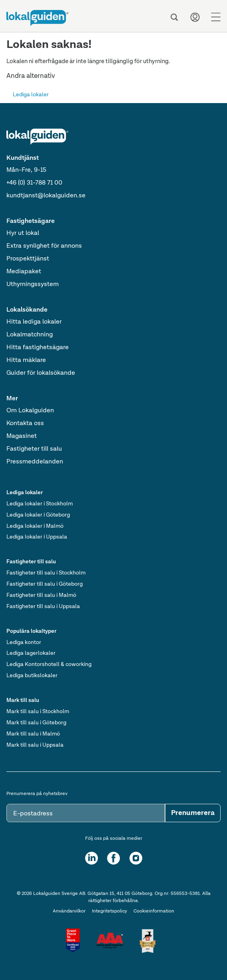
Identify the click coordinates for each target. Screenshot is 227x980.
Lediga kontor (24, 642)
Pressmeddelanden (35, 462)
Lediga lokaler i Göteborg (38, 515)
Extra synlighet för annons (44, 246)
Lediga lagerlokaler (31, 653)
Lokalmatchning (30, 335)
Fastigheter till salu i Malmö (41, 595)
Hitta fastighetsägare (38, 348)
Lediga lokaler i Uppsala (37, 537)
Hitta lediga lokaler (34, 322)
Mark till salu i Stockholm (38, 712)
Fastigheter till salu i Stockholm (46, 573)
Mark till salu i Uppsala (35, 745)
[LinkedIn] (92, 858)
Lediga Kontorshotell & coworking (49, 664)
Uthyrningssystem (33, 284)
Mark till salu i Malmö (33, 734)
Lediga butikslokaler (32, 676)
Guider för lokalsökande (41, 373)
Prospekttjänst (28, 259)
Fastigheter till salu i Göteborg (45, 584)
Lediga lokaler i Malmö (35, 526)
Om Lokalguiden (30, 411)
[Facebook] (113, 858)
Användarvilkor (69, 911)
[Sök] (174, 17)
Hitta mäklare (26, 360)
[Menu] (216, 17)
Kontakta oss (25, 423)
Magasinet (22, 436)
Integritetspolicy (110, 911)
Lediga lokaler (31, 95)
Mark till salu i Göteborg (36, 723)
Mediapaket (24, 272)
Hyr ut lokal (23, 233)
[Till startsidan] (37, 18)
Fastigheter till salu (34, 449)
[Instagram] (136, 858)
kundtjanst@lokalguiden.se (46, 196)
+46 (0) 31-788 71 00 (34, 183)
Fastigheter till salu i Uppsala (43, 606)
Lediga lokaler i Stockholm (40, 504)
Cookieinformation (154, 911)
